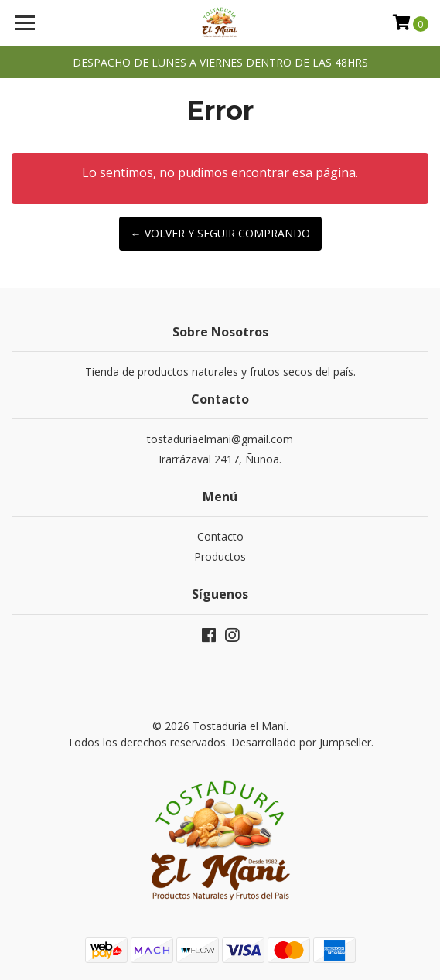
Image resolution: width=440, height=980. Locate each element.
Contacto (220, 536)
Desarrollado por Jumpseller (301, 742)
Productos (220, 557)
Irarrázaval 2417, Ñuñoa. (220, 459)
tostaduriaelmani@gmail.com (220, 439)
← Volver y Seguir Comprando (220, 233)
